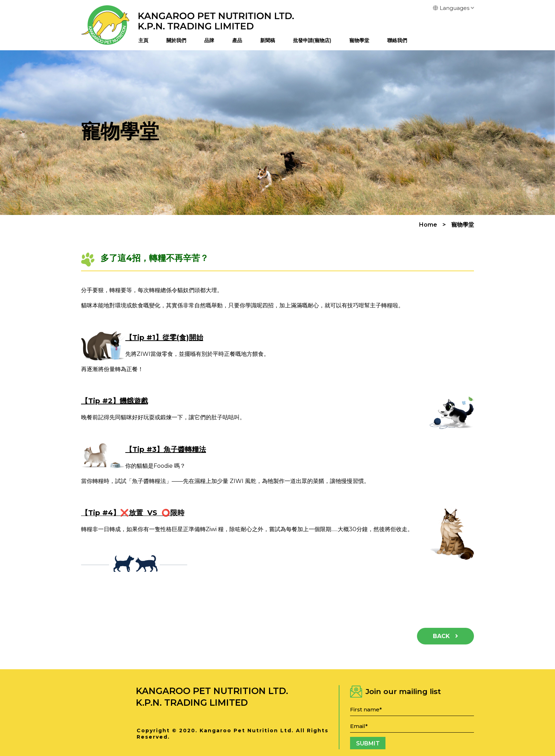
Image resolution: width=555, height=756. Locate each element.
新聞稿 (268, 40)
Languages (453, 8)
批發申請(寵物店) (312, 40)
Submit (368, 743)
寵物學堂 (359, 40)
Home (428, 225)
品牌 (209, 40)
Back (445, 636)
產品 (237, 40)
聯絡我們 (397, 40)
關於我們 (176, 40)
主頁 (143, 40)
